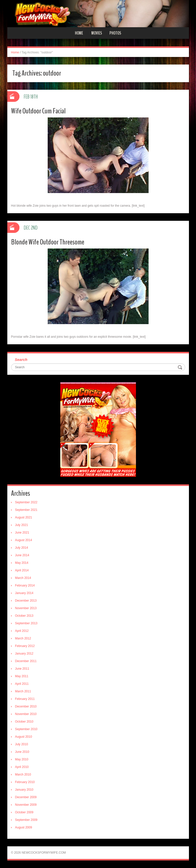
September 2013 (26, 623)
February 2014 (25, 585)
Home (79, 33)
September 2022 (26, 502)
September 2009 (26, 820)
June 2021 (22, 533)
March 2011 (23, 691)
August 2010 (24, 737)
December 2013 (26, 601)
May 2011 (22, 676)
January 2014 (24, 593)
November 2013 (26, 608)
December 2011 (26, 661)
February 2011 (25, 699)
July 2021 (22, 525)
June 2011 (22, 669)
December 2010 (26, 706)
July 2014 (22, 548)
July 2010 (22, 744)
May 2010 (22, 759)
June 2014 (22, 555)
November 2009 (26, 805)
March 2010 (23, 774)
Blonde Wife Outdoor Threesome (48, 242)
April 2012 (22, 631)
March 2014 (23, 578)
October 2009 (24, 812)
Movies (97, 33)
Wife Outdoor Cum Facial (38, 111)
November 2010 (26, 714)
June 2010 (22, 752)
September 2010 (26, 729)
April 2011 (22, 684)
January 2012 (24, 654)
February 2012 (25, 646)
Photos (115, 33)
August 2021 (24, 517)
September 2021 (26, 510)
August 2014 (24, 540)
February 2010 (25, 782)
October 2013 (24, 616)
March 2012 (23, 638)
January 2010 (24, 790)
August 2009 (24, 827)
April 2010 (22, 767)
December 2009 (26, 797)
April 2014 (22, 570)
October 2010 (24, 722)
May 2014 (22, 563)
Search (21, 360)
